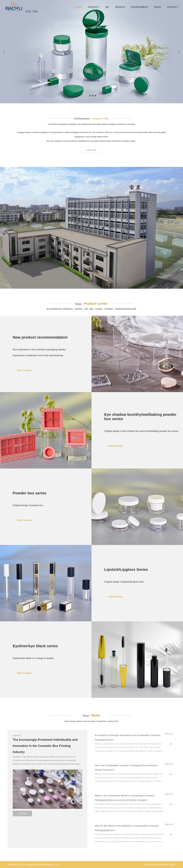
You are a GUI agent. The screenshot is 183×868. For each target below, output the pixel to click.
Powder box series (30, 493)
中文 (28, 12)
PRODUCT (94, 7)
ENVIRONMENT (140, 7)
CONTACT (173, 7)
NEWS (158, 7)
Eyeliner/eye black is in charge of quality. (33, 658)
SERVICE (120, 7)
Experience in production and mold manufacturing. (38, 355)
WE (107, 7)
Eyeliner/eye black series (35, 646)
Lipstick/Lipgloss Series (126, 569)
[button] (88, 96)
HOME (78, 7)
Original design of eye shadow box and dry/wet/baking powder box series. (142, 431)
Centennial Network (167, 865)
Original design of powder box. (28, 505)
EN (36, 12)
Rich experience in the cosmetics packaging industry (39, 350)
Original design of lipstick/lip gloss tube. (124, 582)
